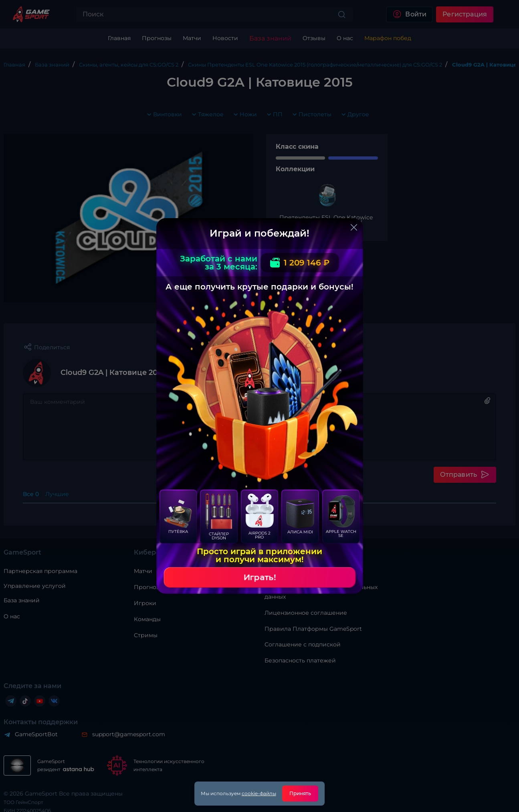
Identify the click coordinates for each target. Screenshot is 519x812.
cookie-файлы (259, 793)
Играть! (260, 577)
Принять (300, 793)
